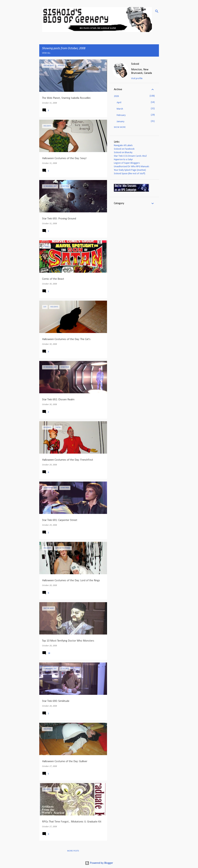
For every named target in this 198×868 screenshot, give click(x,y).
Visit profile (137, 79)
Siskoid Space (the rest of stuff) (130, 174)
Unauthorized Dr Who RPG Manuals (132, 167)
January (120, 122)
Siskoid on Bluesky (123, 153)
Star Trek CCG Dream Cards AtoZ (130, 156)
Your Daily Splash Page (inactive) (130, 170)
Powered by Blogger (99, 863)
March (120, 109)
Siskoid (135, 64)
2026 (116, 96)
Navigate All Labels (123, 145)
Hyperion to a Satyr (123, 160)
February (121, 115)
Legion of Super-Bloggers (127, 163)
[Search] (157, 11)
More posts (73, 851)
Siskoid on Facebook (124, 149)
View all (46, 53)
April (119, 103)
